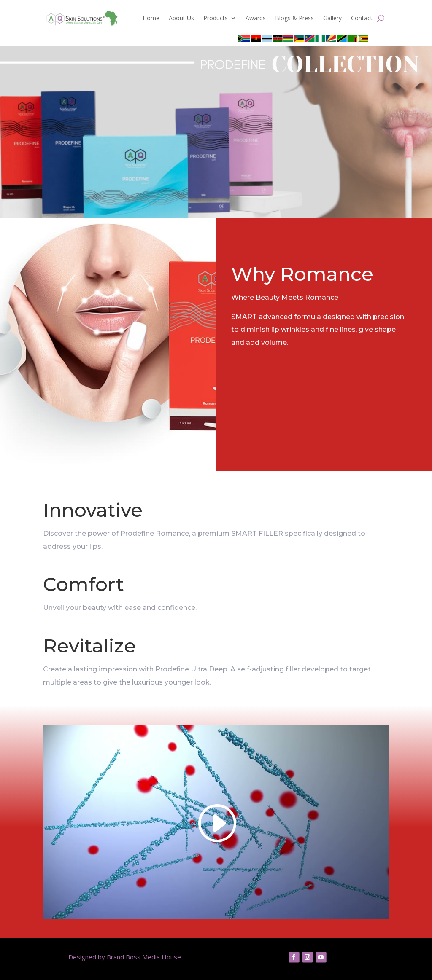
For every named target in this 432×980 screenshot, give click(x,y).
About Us (181, 18)
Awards (256, 18)
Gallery (332, 18)
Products (216, 18)
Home (151, 18)
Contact (362, 18)
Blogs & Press (294, 18)
